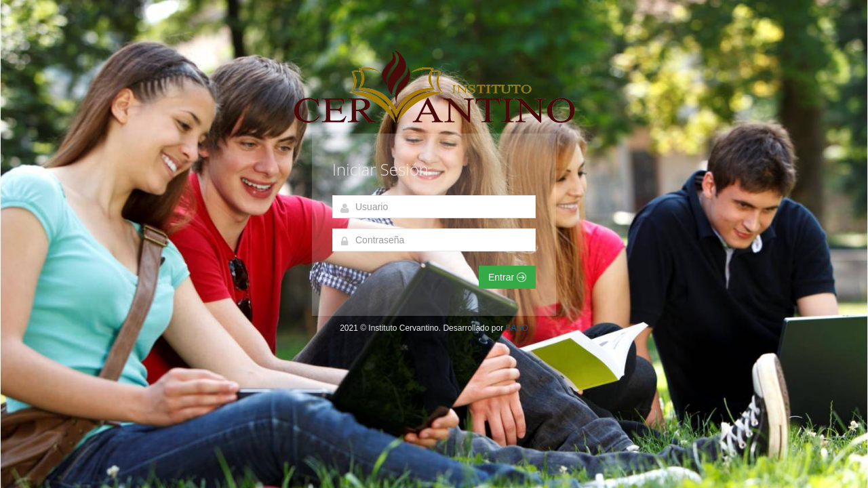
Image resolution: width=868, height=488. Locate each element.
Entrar (507, 277)
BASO (516, 328)
